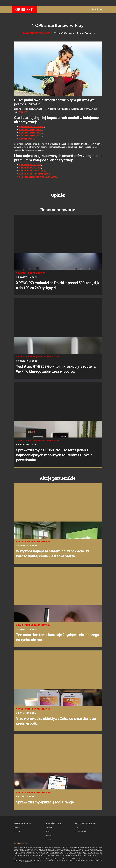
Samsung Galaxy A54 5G (31, 136)
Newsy (48, 33)
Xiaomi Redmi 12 (27, 139)
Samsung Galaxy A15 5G (31, 130)
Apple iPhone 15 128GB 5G (32, 127)
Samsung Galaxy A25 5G (31, 133)
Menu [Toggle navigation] (97, 10)
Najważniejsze (31, 33)
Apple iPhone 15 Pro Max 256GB (35, 174)
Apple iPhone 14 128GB (30, 165)
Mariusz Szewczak (86, 33)
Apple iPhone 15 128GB (30, 168)
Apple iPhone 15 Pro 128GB (32, 171)
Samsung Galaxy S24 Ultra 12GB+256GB (38, 177)
